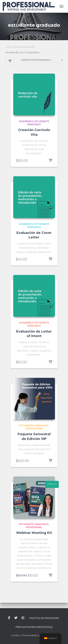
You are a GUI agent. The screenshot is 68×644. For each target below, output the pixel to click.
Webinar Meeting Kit (34, 533)
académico (26, 121)
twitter (16, 618)
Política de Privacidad (44, 618)
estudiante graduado (38, 123)
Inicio (8, 47)
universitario (34, 429)
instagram (23, 618)
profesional (34, 527)
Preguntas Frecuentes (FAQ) (34, 627)
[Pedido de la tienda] (42, 61)
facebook (9, 618)
